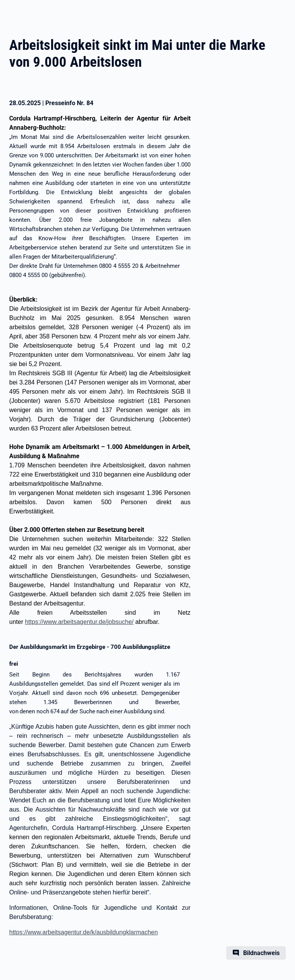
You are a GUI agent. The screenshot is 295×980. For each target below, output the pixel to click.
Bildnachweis (261, 953)
